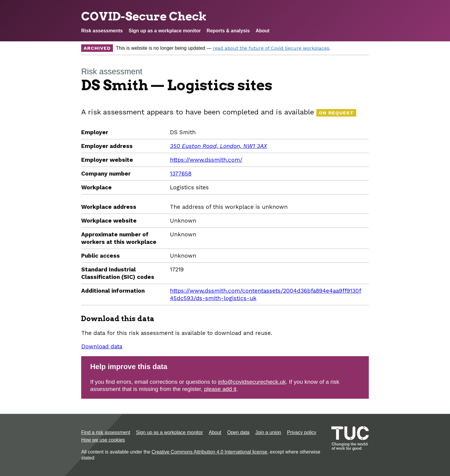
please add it (220, 389)
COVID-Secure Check (144, 16)
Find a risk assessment (106, 432)
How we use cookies (103, 440)
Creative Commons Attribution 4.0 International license (209, 452)
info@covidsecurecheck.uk (252, 382)
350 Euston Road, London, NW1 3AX (218, 146)
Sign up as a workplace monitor (165, 31)
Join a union (268, 432)
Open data (238, 432)
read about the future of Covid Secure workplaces (271, 48)
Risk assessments (102, 31)
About (262, 31)
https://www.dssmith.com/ (206, 160)
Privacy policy (302, 432)
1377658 (181, 174)
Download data (102, 346)
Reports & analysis (228, 31)
